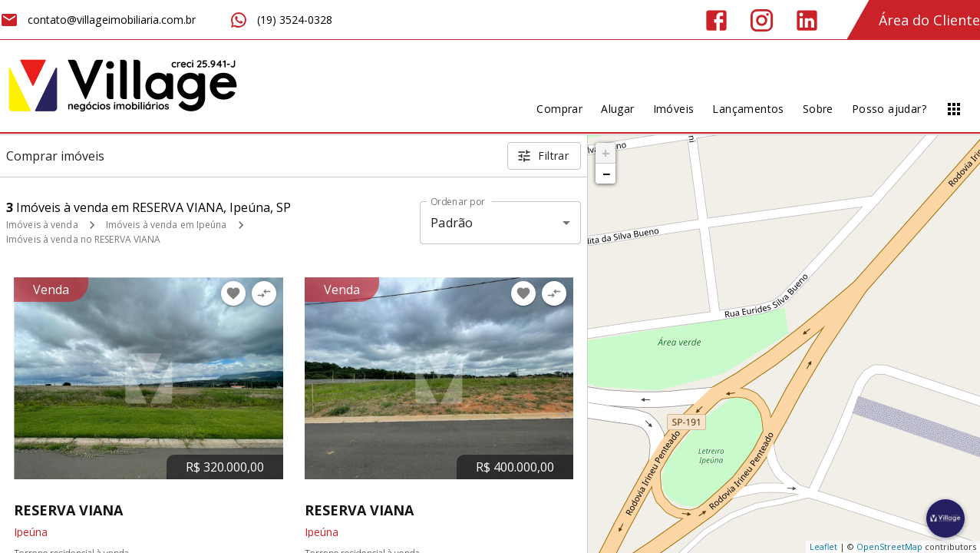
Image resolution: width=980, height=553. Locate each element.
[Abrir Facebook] (716, 20)
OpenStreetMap (889, 546)
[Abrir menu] (954, 109)
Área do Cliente (929, 20)
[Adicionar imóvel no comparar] (264, 293)
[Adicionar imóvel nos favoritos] (233, 293)
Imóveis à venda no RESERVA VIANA (84, 239)
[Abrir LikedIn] (807, 20)
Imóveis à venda (42, 225)
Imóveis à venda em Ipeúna (167, 225)
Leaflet (823, 546)
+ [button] (606, 153)
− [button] (606, 174)
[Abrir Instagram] (762, 20)
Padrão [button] (452, 223)
